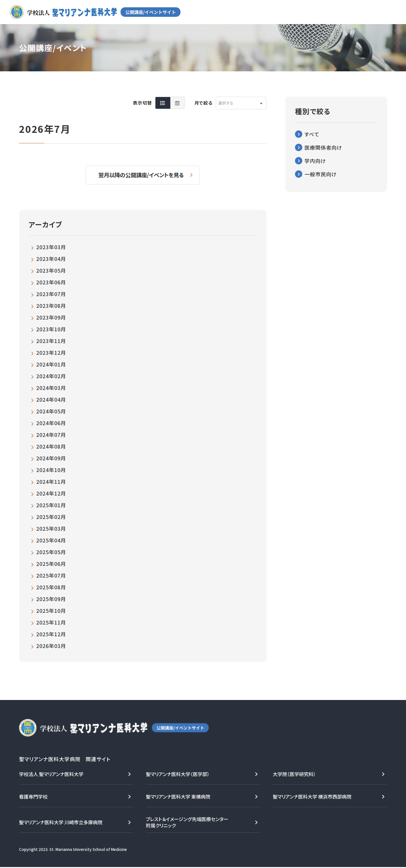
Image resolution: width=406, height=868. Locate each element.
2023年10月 (51, 330)
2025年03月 (51, 529)
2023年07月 (51, 295)
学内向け (315, 161)
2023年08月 (51, 307)
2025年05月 (51, 553)
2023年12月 (51, 353)
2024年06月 (51, 424)
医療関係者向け (323, 147)
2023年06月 (51, 283)
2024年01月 (51, 365)
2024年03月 (51, 389)
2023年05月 (51, 271)
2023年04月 (51, 260)
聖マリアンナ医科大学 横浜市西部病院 (312, 797)
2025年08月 (51, 588)
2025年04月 (51, 541)
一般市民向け (321, 174)
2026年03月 (51, 647)
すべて (312, 134)
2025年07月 (51, 576)
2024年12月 (51, 494)
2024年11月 (51, 483)
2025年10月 (51, 612)
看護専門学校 (33, 797)
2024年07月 (51, 436)
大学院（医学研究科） (294, 775)
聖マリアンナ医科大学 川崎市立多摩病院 (61, 823)
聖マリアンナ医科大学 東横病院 (178, 797)
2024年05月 (51, 412)
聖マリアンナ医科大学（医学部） (178, 775)
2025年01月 (51, 506)
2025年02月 (51, 518)
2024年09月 (51, 459)
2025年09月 (51, 600)
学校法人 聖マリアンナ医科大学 (51, 775)
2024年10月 (51, 471)
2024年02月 (51, 377)
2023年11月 (51, 342)
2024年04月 (51, 400)
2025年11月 (51, 623)
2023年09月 (51, 318)
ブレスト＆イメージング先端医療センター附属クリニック (187, 823)
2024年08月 (51, 447)
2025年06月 (51, 565)
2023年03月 (51, 248)
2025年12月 (51, 635)
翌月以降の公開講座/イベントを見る (142, 175)
